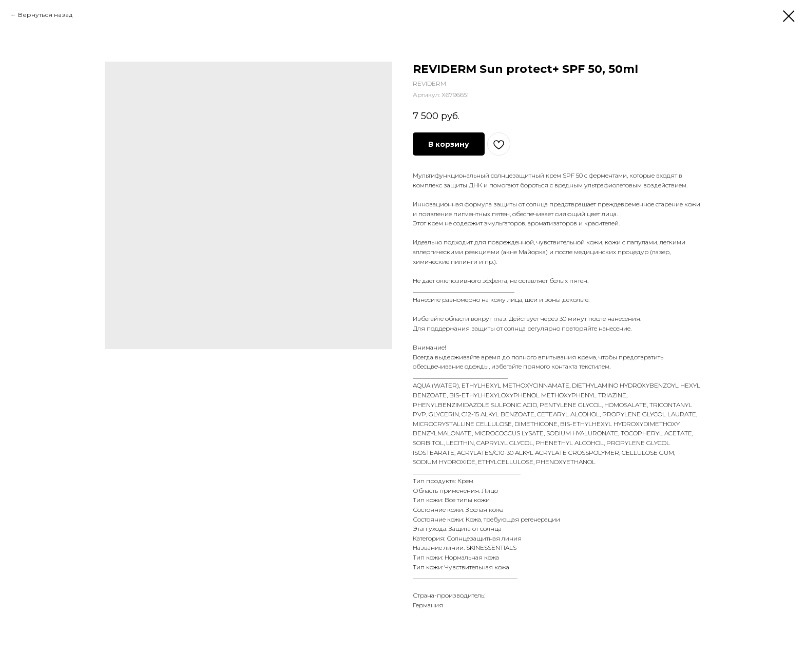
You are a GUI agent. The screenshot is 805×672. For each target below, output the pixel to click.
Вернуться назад (45, 15)
